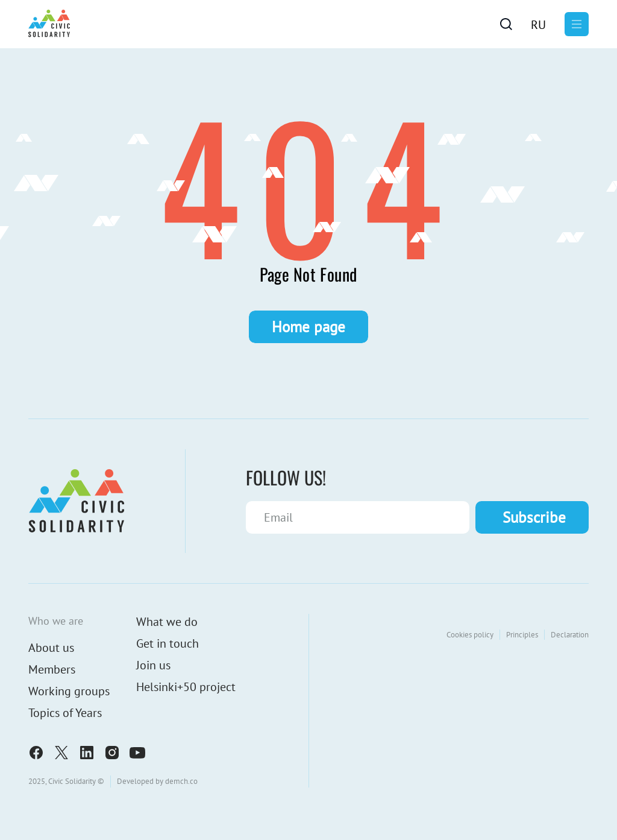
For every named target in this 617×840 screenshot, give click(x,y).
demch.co (181, 781)
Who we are (56, 621)
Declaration (570, 635)
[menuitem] (538, 24)
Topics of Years (65, 713)
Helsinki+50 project (186, 687)
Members (52, 669)
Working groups (69, 691)
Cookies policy (470, 635)
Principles (522, 635)
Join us (153, 665)
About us (51, 648)
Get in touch (168, 643)
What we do (167, 622)
